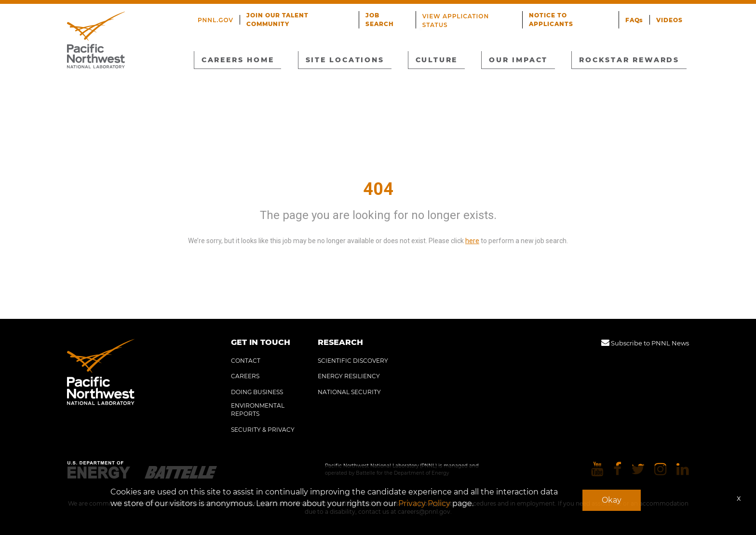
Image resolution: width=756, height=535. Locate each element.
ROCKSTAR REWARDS (628, 59)
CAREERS (245, 376)
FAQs (635, 16)
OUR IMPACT (518, 59)
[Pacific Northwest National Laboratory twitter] (638, 470)
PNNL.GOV (216, 16)
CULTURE (437, 59)
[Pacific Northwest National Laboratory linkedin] (683, 470)
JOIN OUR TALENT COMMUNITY (301, 16)
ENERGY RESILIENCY (349, 376)
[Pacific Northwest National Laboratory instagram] (661, 470)
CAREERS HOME (239, 59)
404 (378, 189)
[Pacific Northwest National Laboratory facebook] (617, 470)
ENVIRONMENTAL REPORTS (258, 410)
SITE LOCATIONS (346, 59)
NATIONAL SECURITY (349, 392)
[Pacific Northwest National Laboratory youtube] (597, 470)
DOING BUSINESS (257, 392)
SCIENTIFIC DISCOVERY (353, 361)
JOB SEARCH (389, 16)
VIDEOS (670, 16)
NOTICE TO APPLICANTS (572, 16)
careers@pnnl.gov (424, 512)
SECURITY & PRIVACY (263, 430)
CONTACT (246, 361)
